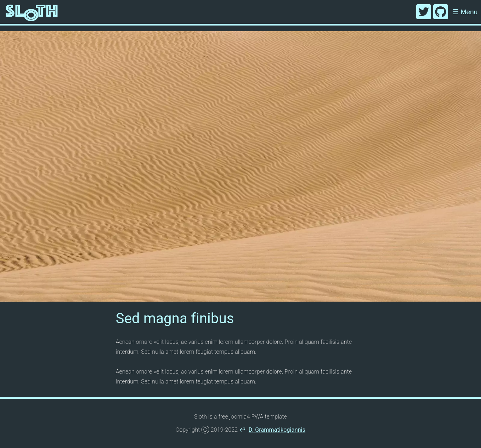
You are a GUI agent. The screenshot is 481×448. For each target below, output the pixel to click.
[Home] (32, 12)
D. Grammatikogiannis (277, 430)
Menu (465, 12)
